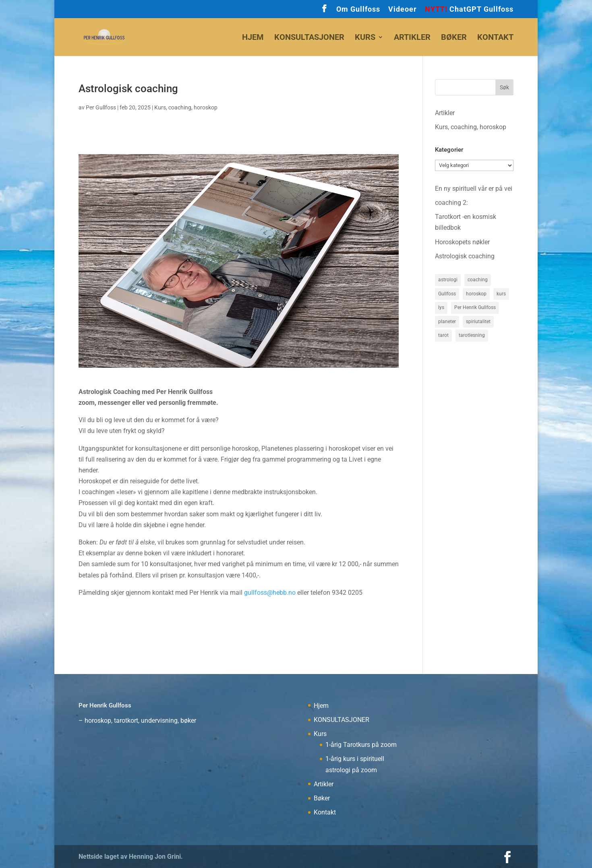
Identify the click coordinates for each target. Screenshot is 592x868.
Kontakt (495, 38)
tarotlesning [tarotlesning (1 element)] (472, 336)
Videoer (403, 9)
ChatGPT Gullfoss (469, 9)
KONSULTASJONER (309, 38)
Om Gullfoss (358, 9)
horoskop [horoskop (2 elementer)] (476, 294)
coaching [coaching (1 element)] (478, 280)
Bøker (454, 38)
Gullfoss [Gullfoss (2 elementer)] (447, 294)
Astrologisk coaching (465, 256)
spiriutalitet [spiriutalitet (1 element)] (478, 322)
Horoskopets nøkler (462, 242)
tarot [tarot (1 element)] (443, 336)
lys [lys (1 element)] (441, 308)
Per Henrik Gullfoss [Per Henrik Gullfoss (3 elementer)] (475, 308)
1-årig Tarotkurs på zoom (361, 745)
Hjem (253, 38)
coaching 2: (451, 203)
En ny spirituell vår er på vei (474, 189)
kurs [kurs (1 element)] (501, 294)
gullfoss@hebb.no (270, 593)
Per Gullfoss (101, 107)
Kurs (365, 38)
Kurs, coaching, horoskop (186, 107)
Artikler (412, 38)
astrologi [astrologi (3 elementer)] (448, 280)
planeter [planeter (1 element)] (447, 322)
